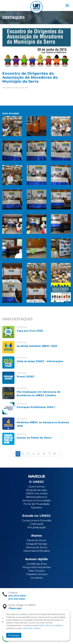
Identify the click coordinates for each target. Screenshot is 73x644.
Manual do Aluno (37, 547)
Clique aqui (15, 608)
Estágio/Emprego (37, 544)
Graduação (37, 524)
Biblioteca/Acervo (37, 497)
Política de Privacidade (50, 625)
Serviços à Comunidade (37, 500)
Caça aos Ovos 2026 (30, 331)
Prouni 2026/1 (26, 377)
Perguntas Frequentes (37, 567)
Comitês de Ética (36, 564)
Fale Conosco (36, 571)
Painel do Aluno (36, 540)
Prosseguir (14, 635)
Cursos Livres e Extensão (37, 521)
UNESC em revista (36, 493)
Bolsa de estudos (36, 490)
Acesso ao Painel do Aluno (34, 438)
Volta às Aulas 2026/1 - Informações (40, 361)
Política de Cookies (31, 628)
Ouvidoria (36, 578)
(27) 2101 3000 (17, 599)
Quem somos (36, 487)
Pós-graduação (36, 527)
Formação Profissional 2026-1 (36, 407)
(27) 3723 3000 (17, 596)
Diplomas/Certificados (37, 551)
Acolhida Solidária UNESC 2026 (37, 346)
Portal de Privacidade (36, 504)
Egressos (36, 508)
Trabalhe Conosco (36, 574)
